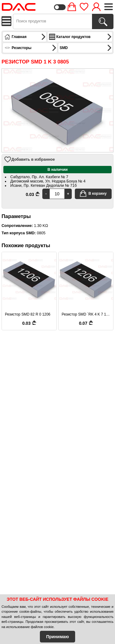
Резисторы (31, 48)
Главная (25, 37)
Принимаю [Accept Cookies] (57, 637)
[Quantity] (57, 194)
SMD (86, 48)
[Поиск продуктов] (103, 21)
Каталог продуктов (80, 37)
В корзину (93, 194)
